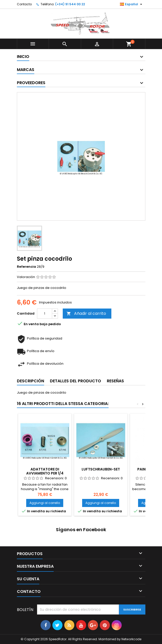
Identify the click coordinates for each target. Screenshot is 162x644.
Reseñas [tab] (115, 381)
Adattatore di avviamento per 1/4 (45, 471)
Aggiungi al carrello (45, 503)
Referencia (26, 267)
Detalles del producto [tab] (75, 381)
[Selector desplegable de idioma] (132, 4)
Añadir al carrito (86, 313)
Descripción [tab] (30, 381)
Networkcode (131, 639)
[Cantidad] (45, 314)
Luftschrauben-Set (101, 469)
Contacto (24, 4)
